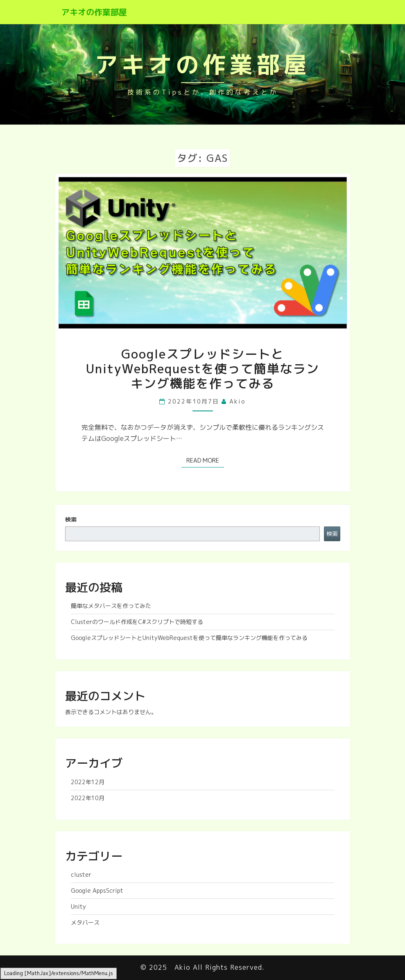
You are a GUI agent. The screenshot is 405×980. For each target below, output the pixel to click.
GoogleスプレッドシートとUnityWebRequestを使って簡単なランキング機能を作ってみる (203, 369)
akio (238, 401)
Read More (205, 460)
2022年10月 (88, 798)
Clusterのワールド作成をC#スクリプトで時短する (137, 622)
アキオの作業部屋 (94, 12)
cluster (81, 875)
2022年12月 (88, 782)
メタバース (85, 922)
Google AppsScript (97, 890)
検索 (71, 519)
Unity (78, 906)
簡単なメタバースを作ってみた (111, 606)
